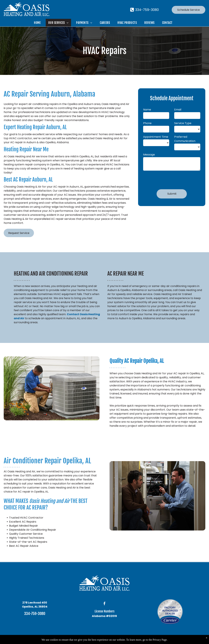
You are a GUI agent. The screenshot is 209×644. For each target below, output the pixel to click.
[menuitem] (39, 23)
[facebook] (104, 604)
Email (178, 110)
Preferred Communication (185, 139)
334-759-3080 (35, 614)
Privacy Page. (160, 640)
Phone (147, 123)
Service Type (183, 123)
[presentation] (169, 179)
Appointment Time (156, 137)
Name (147, 110)
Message (149, 155)
